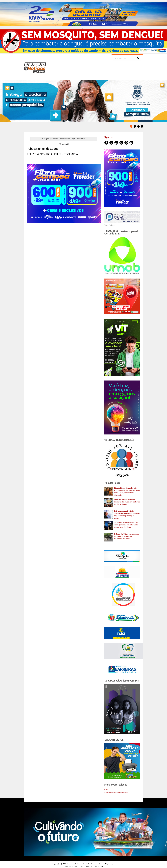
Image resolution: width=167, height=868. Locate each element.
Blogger (112, 864)
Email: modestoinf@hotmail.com (116, 793)
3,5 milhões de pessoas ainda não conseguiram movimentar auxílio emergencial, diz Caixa (126, 525)
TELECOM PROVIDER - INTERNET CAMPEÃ (52, 154)
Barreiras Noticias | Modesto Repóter (82, 864)
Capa (106, 789)
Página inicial (64, 144)
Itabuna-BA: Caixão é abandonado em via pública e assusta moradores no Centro (127, 536)
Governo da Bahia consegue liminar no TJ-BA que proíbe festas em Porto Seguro (127, 502)
